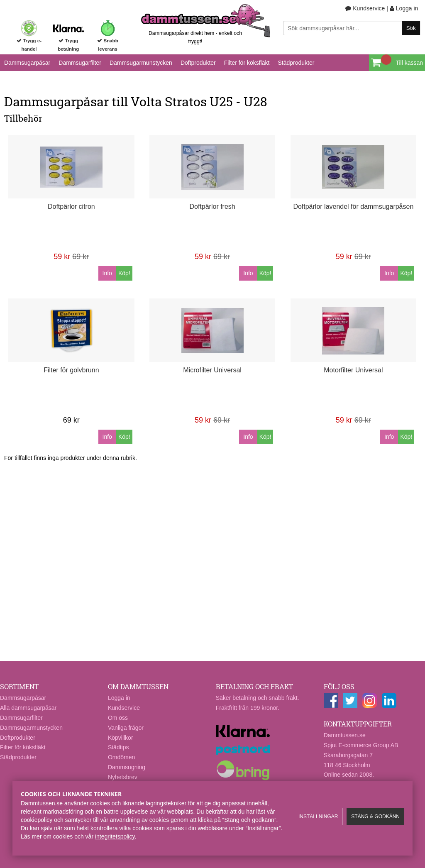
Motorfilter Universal (353, 370)
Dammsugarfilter (80, 63)
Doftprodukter (198, 63)
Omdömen (121, 757)
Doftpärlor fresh (212, 207)
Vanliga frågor (126, 728)
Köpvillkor (121, 738)
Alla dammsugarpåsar (28, 708)
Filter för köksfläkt (247, 63)
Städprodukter (296, 63)
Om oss (118, 718)
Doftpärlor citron (71, 207)
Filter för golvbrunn (71, 370)
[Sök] (352, 28)
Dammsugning (127, 767)
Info (107, 273)
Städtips (118, 747)
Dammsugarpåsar (27, 63)
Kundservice (365, 8)
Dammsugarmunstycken (141, 63)
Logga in (404, 8)
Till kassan (409, 63)
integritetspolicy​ (115, 836)
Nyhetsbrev (123, 777)
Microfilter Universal (212, 370)
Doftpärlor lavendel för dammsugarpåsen (353, 207)
